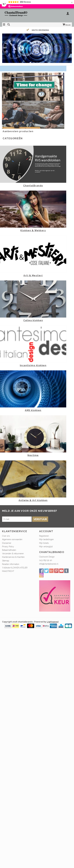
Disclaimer (7, 543)
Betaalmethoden (9, 550)
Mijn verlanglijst (46, 547)
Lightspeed (53, 622)
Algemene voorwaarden (12, 539)
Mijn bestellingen (46, 539)
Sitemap (6, 561)
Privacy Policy (8, 547)
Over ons (6, 536)
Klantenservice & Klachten (13, 557)
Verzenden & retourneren (13, 554)
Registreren (44, 536)
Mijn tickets (44, 543)
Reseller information (11, 564)
